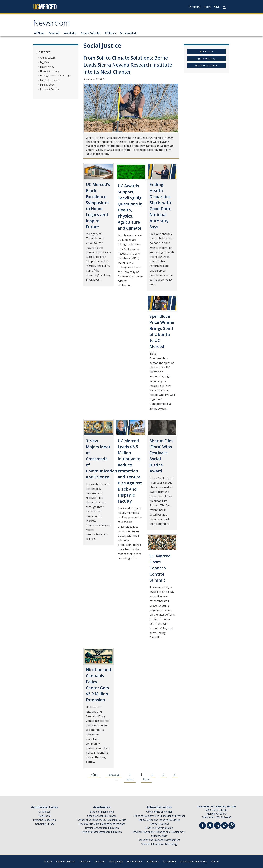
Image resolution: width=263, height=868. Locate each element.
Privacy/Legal (116, 862)
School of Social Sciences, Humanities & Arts (102, 820)
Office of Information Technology (159, 844)
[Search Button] (224, 7)
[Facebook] (203, 826)
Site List (215, 862)
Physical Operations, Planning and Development (159, 832)
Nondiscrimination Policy (193, 862)
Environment (47, 67)
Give (217, 7)
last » (146, 779)
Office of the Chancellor (159, 812)
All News (39, 33)
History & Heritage (50, 71)
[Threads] (232, 825)
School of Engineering (102, 812)
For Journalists (129, 33)
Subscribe (206, 52)
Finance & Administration (159, 828)
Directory (195, 7)
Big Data (45, 62)
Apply (207, 7)
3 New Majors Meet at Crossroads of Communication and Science (102, 459)
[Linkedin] (217, 826)
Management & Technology (55, 76)
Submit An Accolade (206, 65)
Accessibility (169, 862)
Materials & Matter (50, 80)
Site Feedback (135, 862)
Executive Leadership (44, 820)
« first (94, 775)
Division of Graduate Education (102, 828)
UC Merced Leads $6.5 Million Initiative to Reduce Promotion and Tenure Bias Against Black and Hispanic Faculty (130, 471)
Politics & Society (49, 89)
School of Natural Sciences (102, 816)
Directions (85, 862)
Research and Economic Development (159, 840)
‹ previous (113, 775)
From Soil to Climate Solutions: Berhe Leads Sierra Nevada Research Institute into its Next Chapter (128, 65)
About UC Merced (66, 862)
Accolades (70, 33)
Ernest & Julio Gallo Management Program (102, 824)
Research (54, 33)
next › (130, 779)
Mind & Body (47, 85)
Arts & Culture (48, 58)
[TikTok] (225, 825)
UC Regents (152, 862)
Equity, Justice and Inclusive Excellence (159, 820)
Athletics (110, 33)
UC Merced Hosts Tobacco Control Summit (160, 568)
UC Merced (44, 812)
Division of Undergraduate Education (102, 832)
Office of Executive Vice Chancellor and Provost (159, 816)
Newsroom (52, 24)
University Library (45, 824)
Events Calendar (91, 33)
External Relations (159, 824)
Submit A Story (206, 59)
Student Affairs (159, 836)
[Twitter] (210, 825)
